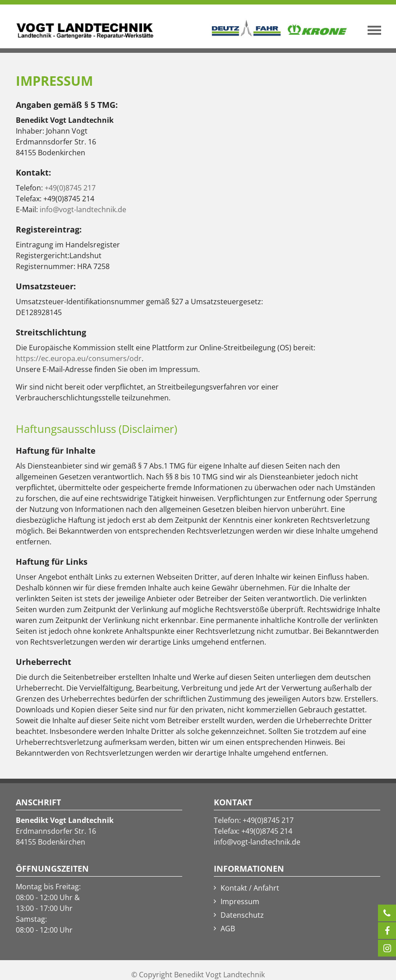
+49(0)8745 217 (70, 188)
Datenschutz (242, 915)
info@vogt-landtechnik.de (83, 209)
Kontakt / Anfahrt (250, 888)
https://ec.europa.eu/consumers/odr (79, 358)
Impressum (240, 901)
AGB (228, 929)
